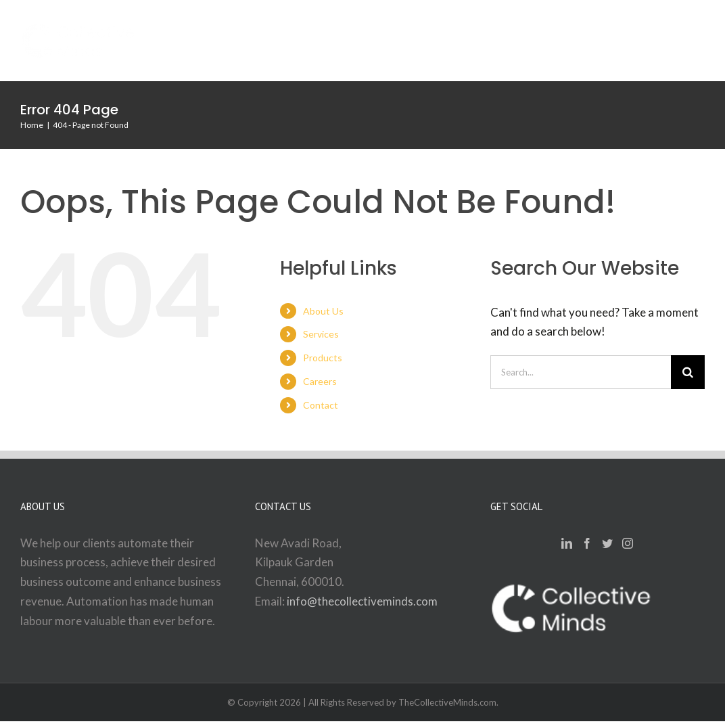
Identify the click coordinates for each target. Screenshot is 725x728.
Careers (320, 381)
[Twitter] (607, 543)
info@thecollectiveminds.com (362, 601)
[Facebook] (587, 543)
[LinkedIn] (567, 543)
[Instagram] (628, 543)
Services (321, 334)
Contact (321, 405)
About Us (323, 311)
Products (323, 358)
